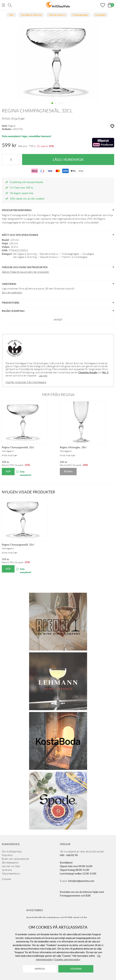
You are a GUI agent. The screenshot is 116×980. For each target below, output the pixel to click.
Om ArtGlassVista (12, 852)
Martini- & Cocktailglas (75, 257)
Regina (12, 126)
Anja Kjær (18, 119)
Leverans (7, 870)
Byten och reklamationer (16, 859)
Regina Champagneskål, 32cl (18, 447)
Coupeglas (88, 254)
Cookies (6, 879)
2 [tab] (56, 106)
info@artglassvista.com (81, 881)
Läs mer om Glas (11, 866)
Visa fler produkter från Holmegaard (26, 382)
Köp (8, 471)
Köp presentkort (11, 874)
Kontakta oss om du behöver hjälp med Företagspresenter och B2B (82, 894)
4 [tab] (62, 106)
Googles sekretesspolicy (67, 959)
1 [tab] (52, 106)
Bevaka (68, 471)
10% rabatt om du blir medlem (27, 199)
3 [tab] (59, 106)
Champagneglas (70, 254)
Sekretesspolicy (10, 863)
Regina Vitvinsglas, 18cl (73, 447)
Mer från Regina (58, 395)
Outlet (58, 320)
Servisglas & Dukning (25, 254)
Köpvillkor (7, 855)
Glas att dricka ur (49, 254)
